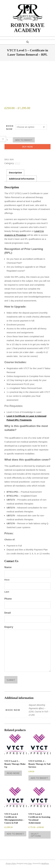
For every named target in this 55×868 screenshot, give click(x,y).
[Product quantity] (8, 140)
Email (8, 613)
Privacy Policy (11, 863)
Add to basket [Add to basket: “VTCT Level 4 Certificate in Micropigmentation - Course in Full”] (15, 834)
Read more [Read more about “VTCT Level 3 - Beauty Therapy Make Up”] (13, 773)
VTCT (18, 163)
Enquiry (9, 627)
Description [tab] (15, 172)
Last (7, 592)
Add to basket (24, 140)
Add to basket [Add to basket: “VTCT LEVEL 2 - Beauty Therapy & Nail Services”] (39, 778)
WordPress (45, 863)
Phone (8, 599)
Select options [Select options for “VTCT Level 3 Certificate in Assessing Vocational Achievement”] (36, 835)
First (7, 580)
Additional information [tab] (22, 179)
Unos (30, 863)
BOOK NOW (10, 127)
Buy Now (27, 147)
